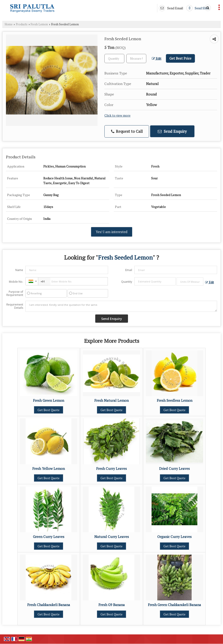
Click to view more (117, 115)
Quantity (127, 282)
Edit (157, 59)
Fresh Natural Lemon (111, 400)
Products (22, 24)
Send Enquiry (172, 131)
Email (129, 270)
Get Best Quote (49, 410)
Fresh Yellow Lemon (49, 468)
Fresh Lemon (39, 24)
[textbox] (136, 59)
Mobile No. (16, 282)
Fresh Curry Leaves (111, 468)
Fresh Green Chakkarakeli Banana (174, 605)
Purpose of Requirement (15, 293)
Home (9, 24)
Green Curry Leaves (49, 537)
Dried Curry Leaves (174, 468)
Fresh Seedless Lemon (175, 400)
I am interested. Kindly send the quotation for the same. (121, 306)
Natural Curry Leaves (112, 537)
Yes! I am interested (112, 232)
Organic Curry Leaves (174, 537)
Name (19, 270)
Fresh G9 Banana (112, 605)
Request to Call (127, 131)
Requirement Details (15, 306)
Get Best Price (180, 58)
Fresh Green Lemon (49, 400)
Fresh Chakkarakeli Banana (49, 605)
